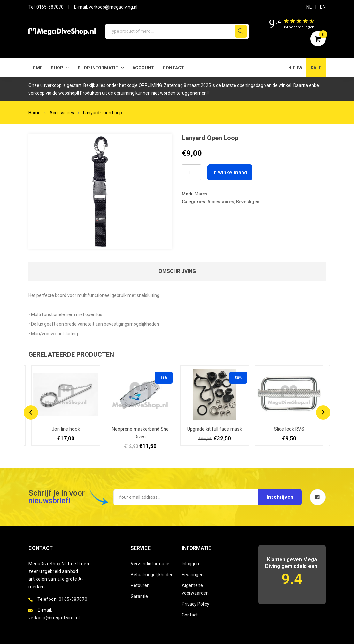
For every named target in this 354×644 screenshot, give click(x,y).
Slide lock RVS (289, 429)
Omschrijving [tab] (177, 271)
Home (36, 68)
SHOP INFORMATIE (98, 68)
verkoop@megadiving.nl (113, 7)
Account (143, 68)
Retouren (140, 585)
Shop (57, 68)
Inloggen (190, 564)
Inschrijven (280, 497)
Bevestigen (248, 202)
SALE (316, 68)
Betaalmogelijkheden (151, 575)
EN (323, 7)
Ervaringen (193, 575)
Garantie (139, 596)
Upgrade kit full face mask (215, 429)
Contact (173, 68)
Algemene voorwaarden (195, 589)
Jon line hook (66, 429)
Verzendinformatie (150, 564)
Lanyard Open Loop (103, 113)
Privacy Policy (196, 604)
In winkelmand (230, 172)
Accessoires (62, 113)
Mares (201, 194)
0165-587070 (50, 7)
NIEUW (295, 68)
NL (309, 7)
